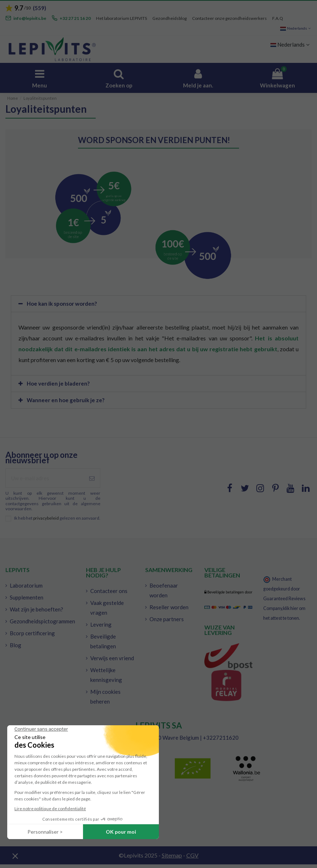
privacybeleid (46, 518)
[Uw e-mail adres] (45, 478)
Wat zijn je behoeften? (36, 609)
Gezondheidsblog (170, 18)
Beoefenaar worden (164, 590)
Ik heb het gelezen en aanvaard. (57, 518)
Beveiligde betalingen (103, 641)
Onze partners (167, 619)
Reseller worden (169, 607)
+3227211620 (221, 738)
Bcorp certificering (32, 633)
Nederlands (296, 28)
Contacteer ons (109, 591)
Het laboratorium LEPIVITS (121, 18)
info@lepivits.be (30, 18)
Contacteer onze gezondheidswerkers (229, 18)
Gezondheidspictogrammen (42, 621)
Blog (16, 645)
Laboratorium (26, 585)
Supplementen (27, 597)
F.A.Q (278, 18)
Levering (101, 624)
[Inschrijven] (92, 478)
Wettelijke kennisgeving (106, 675)
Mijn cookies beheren (105, 697)
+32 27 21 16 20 (75, 18)
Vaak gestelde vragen (107, 608)
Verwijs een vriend (112, 658)
